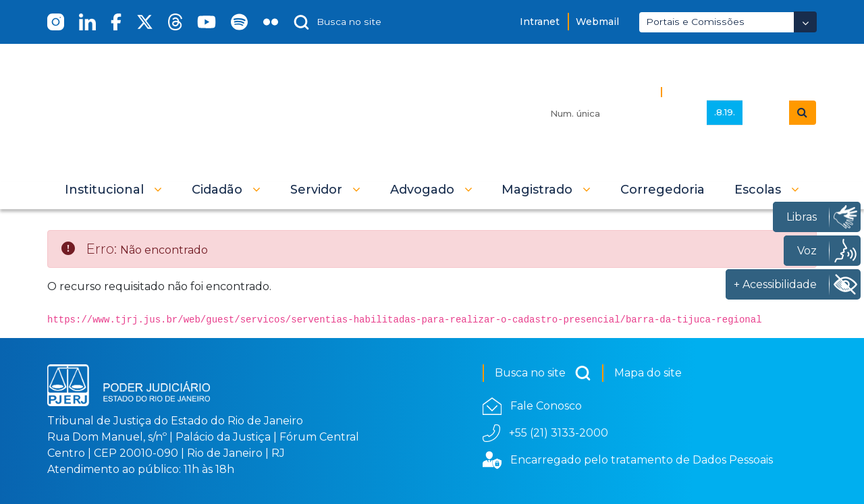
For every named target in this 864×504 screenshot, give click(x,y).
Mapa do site (648, 373)
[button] (113, 190)
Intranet (540, 22)
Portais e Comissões (695, 22)
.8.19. (725, 112)
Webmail (597, 22)
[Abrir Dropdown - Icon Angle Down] (805, 22)
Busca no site (543, 373)
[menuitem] (663, 190)
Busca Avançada (713, 91)
